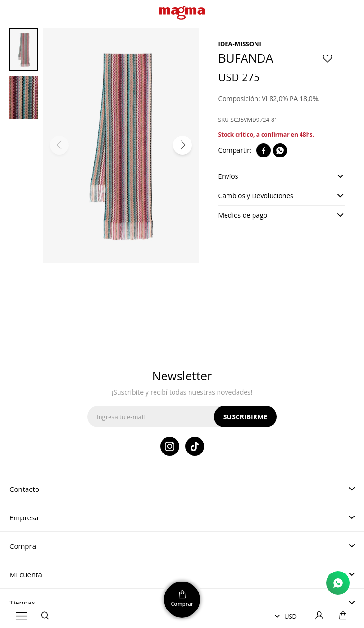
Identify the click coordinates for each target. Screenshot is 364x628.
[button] (182, 145)
